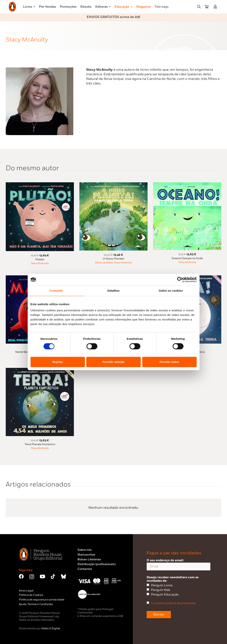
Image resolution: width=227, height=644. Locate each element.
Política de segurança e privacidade (42, 600)
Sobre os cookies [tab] (171, 291)
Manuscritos (86, 555)
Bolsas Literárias (89, 559)
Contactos (85, 569)
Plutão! (40, 260)
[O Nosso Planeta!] (113, 185)
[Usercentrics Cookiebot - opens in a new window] (180, 280)
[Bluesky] (63, 576)
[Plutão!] (40, 185)
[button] (199, 7)
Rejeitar (58, 362)
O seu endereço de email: (179, 564)
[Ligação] (216, 7)
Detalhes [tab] (113, 291)
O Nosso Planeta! (113, 259)
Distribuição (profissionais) (97, 564)
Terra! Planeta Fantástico (40, 444)
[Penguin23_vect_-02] (89, 594)
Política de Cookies (31, 595)
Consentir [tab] (56, 291)
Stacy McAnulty (40, 263)
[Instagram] (32, 577)
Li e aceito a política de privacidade (173, 603)
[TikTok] (53, 576)
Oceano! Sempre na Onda (187, 258)
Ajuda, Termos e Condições (36, 604)
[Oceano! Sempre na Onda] (187, 185)
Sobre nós (85, 550)
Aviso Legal (26, 591)
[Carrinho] (207, 7)
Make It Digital (51, 628)
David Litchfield (104, 263)
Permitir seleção (114, 362)
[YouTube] (42, 576)
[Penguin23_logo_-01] (12, 7)
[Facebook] (21, 576)
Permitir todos (169, 362)
